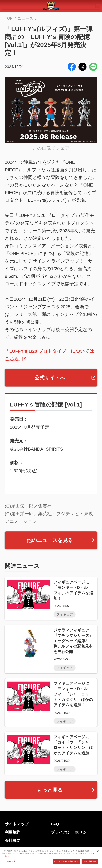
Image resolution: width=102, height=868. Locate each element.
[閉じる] (98, 851)
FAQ (55, 824)
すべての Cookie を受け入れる (66, 862)
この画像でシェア (51, 148)
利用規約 (12, 832)
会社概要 (12, 841)
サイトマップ (17, 824)
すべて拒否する (90, 862)
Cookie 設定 (10, 862)
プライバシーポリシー (71, 832)
